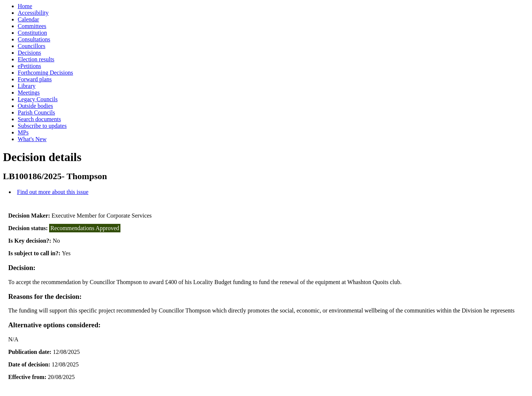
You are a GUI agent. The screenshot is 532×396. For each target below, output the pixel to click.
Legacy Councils (38, 99)
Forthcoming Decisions (45, 73)
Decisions (29, 53)
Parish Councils (36, 112)
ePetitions (29, 66)
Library (27, 86)
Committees (32, 26)
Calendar (28, 19)
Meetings (29, 93)
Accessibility (33, 13)
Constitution (32, 33)
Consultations (34, 39)
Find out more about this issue (53, 192)
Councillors (32, 46)
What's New (32, 139)
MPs (23, 132)
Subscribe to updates (42, 126)
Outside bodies (35, 106)
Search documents (39, 119)
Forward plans (35, 79)
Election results (36, 59)
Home (25, 6)
